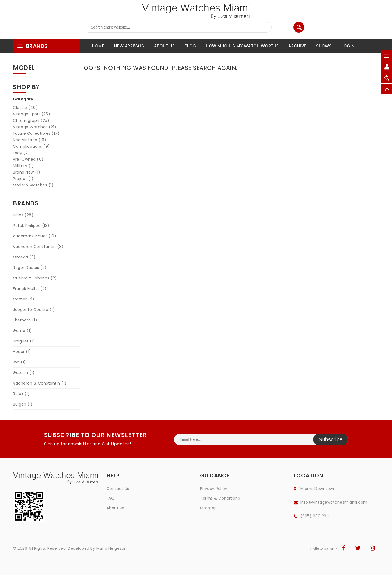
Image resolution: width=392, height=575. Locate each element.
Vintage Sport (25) (31, 114)
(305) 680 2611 (315, 516)
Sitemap (209, 508)
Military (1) (23, 166)
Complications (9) (31, 146)
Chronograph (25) (31, 120)
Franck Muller (30, 289)
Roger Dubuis (30, 268)
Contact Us (118, 489)
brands (32, 46)
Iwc (20, 362)
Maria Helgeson (112, 548)
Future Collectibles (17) (36, 133)
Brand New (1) (27, 172)
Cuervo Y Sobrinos (35, 278)
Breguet (24, 341)
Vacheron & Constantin (40, 383)
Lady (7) (21, 153)
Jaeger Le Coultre (34, 310)
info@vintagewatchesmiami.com (334, 502)
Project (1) (23, 179)
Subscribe (330, 439)
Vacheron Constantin (38, 247)
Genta (22, 331)
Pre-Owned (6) (28, 159)
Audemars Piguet (35, 236)
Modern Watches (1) (33, 185)
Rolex (23, 215)
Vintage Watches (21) (35, 127)
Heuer (22, 352)
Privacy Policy (214, 489)
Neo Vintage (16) (30, 140)
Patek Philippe (31, 226)
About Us (115, 508)
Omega (24, 257)
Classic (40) (25, 108)
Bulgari (23, 404)
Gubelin (24, 373)
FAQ (111, 498)
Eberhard (25, 320)
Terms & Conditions (220, 498)
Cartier (24, 299)
